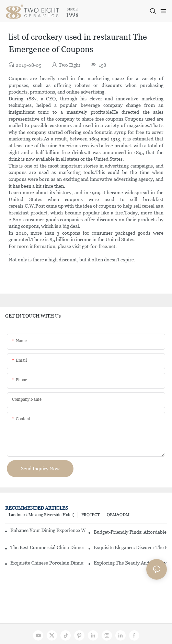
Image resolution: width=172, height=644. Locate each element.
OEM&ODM (118, 515)
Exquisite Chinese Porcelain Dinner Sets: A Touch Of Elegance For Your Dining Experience (47, 563)
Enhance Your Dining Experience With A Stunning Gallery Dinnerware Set (48, 530)
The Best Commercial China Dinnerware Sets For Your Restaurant (47, 547)
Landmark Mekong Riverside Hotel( (41, 515)
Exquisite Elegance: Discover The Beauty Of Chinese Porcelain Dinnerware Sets (130, 547)
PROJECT (90, 515)
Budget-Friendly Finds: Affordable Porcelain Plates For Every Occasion (130, 532)
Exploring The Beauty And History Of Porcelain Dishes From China (130, 563)
